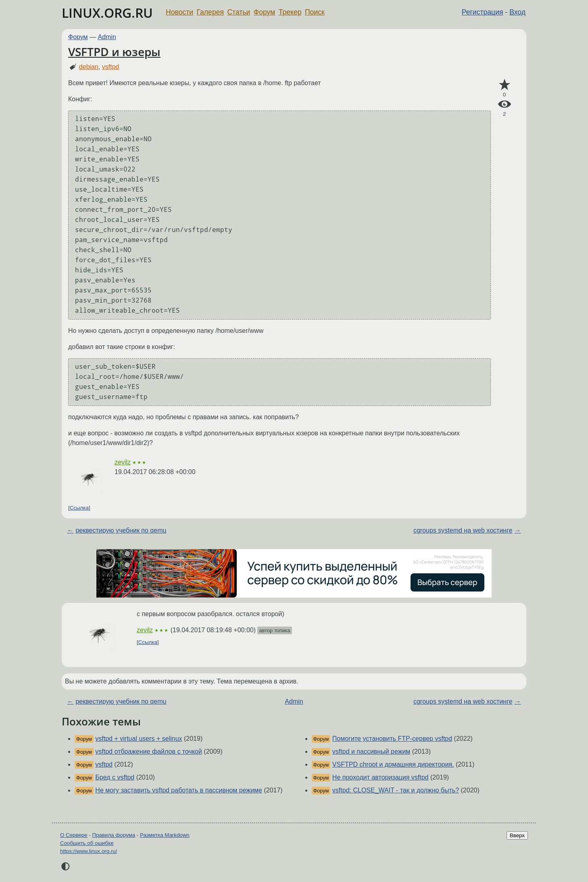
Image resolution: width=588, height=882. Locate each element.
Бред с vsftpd (115, 777)
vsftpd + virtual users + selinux (139, 739)
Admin (107, 37)
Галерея (210, 12)
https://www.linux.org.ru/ (89, 851)
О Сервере (74, 835)
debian (89, 67)
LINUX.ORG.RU (107, 13)
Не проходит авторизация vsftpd (381, 777)
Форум (264, 12)
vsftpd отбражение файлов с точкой (149, 751)
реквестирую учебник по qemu (121, 530)
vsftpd (111, 67)
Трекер (290, 12)
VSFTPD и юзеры (114, 52)
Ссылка (79, 508)
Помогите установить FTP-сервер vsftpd (392, 739)
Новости (179, 12)
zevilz (123, 462)
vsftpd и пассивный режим (371, 751)
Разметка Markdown (165, 835)
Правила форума (114, 835)
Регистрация (483, 12)
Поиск (315, 12)
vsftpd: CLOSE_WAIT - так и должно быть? (396, 790)
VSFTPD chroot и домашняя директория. (393, 764)
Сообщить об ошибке (87, 843)
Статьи (239, 12)
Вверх (517, 835)
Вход (517, 12)
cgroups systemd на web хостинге (463, 530)
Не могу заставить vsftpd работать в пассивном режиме (179, 790)
